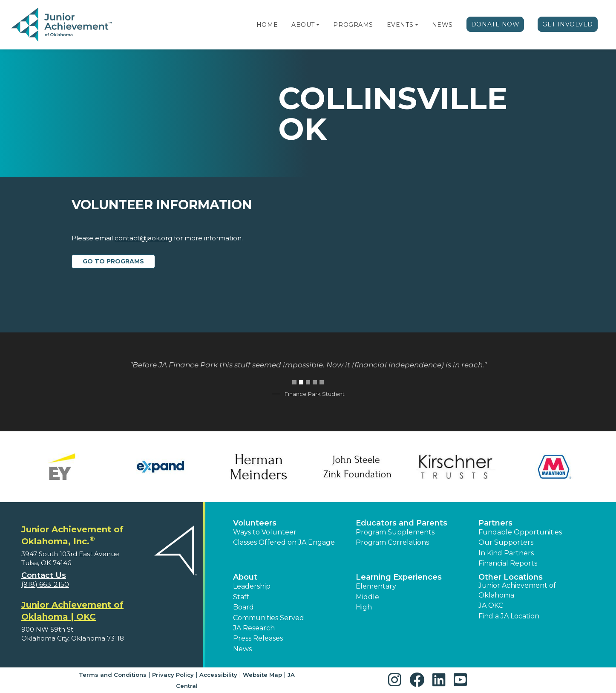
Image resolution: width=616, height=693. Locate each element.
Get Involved (568, 24)
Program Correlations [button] (392, 542)
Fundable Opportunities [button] (520, 532)
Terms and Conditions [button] (113, 675)
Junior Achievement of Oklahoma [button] (517, 590)
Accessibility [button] (218, 675)
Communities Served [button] (269, 618)
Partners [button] (495, 523)
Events (400, 25)
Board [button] (243, 607)
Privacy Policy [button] (173, 675)
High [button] (364, 607)
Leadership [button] (252, 586)
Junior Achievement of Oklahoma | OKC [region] (72, 611)
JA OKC (491, 605)
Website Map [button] (262, 675)
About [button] (245, 577)
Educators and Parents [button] (402, 523)
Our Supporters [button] (506, 542)
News (442, 25)
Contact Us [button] (44, 575)
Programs (353, 25)
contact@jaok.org (143, 238)
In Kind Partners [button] (506, 553)
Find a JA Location (509, 616)
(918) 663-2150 (45, 585)
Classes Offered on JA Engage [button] (284, 542)
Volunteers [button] (255, 523)
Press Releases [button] (258, 638)
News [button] (242, 649)
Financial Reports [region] (508, 563)
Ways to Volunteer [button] (265, 532)
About (303, 25)
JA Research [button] (254, 628)
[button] (318, 25)
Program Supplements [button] (395, 532)
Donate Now (495, 24)
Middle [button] (367, 597)
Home (267, 25)
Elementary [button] (376, 586)
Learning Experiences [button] (399, 577)
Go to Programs (113, 261)
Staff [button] (241, 597)
